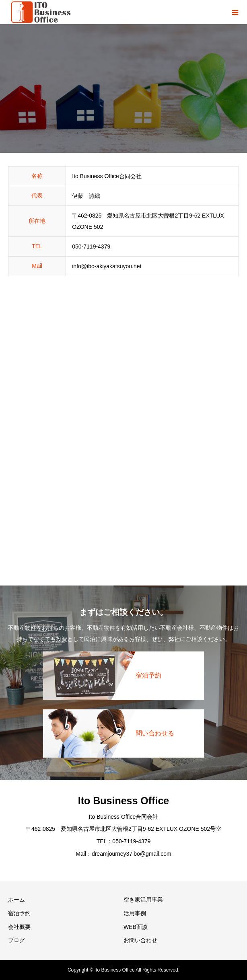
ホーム (16, 900)
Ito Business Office (123, 801)
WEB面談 (136, 927)
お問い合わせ (140, 940)
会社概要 (19, 927)
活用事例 (135, 913)
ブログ (16, 940)
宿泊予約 (19, 913)
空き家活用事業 (143, 900)
